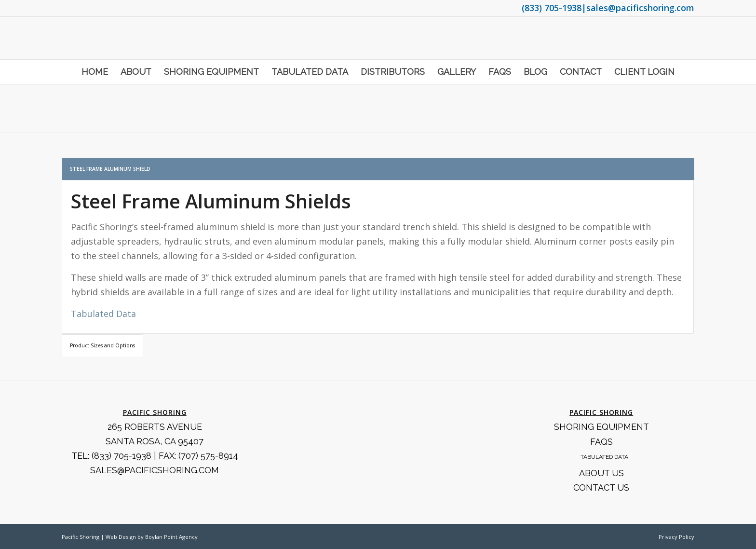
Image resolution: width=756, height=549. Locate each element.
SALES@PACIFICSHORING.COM (155, 470)
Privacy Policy (676, 537)
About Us (601, 473)
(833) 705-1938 (552, 8)
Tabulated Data (103, 314)
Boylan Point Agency (171, 537)
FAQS (601, 442)
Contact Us (601, 487)
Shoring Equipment (601, 427)
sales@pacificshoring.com (640, 8)
